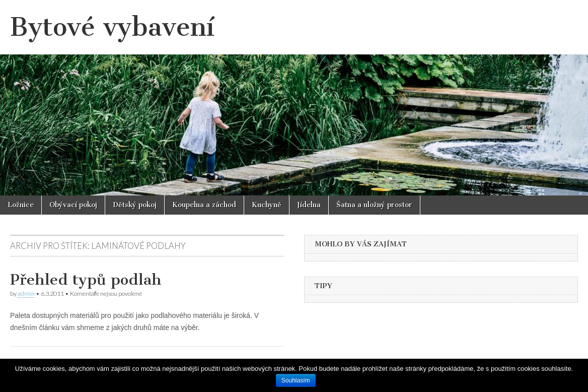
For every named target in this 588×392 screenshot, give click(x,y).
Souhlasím (296, 380)
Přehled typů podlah (86, 280)
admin (26, 293)
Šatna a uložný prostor (374, 205)
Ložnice (21, 205)
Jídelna (309, 205)
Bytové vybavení (112, 27)
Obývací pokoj (73, 205)
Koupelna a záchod (204, 205)
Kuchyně (267, 205)
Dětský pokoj (135, 205)
